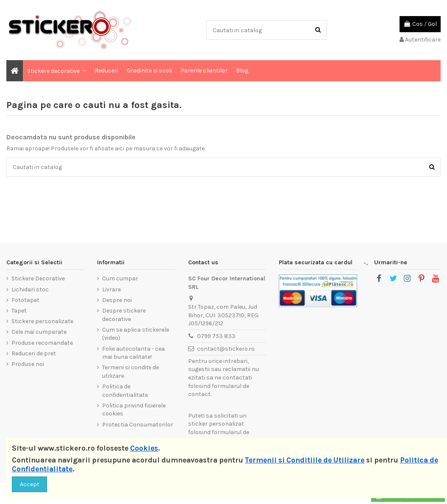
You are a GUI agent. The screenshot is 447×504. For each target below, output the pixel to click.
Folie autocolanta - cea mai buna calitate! (133, 353)
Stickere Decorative (38, 278)
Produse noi (28, 364)
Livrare (111, 289)
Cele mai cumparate (39, 332)
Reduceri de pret (34, 353)
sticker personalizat (216, 424)
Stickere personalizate (42, 321)
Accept (30, 484)
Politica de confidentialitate (125, 391)
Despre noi (117, 300)
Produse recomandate (42, 343)
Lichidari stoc (30, 289)
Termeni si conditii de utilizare (130, 372)
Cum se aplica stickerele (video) (136, 334)
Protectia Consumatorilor (138, 425)
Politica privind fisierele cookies (134, 410)
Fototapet (25, 300)
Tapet (19, 311)
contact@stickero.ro (226, 349)
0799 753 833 (216, 336)
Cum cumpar (120, 278)
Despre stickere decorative (124, 315)
